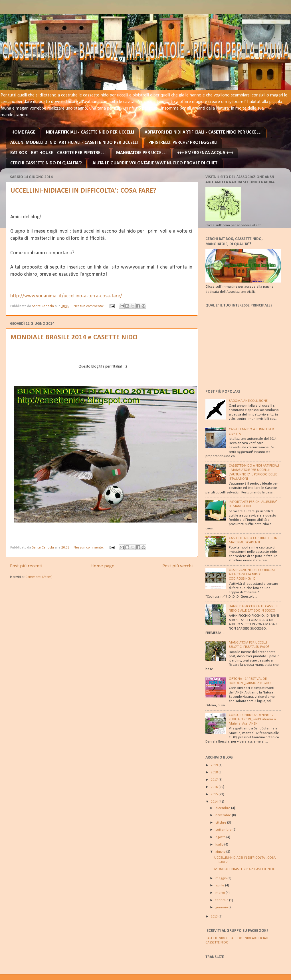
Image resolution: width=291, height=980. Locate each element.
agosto (221, 837)
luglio (220, 845)
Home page (102, 566)
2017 (215, 780)
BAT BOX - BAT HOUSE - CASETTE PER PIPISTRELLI (58, 153)
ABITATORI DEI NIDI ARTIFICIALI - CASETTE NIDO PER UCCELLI (203, 132)
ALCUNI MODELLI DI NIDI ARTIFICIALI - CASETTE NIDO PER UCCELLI (74, 143)
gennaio (222, 908)
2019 (215, 765)
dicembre (223, 808)
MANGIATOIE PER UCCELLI (141, 153)
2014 (215, 802)
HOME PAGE (23, 132)
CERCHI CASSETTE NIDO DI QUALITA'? (46, 163)
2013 (215, 917)
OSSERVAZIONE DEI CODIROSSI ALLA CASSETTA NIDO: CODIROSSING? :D (252, 574)
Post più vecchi (177, 566)
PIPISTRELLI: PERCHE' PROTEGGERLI (183, 143)
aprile (220, 886)
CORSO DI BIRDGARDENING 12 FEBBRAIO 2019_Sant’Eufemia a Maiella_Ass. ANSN (252, 719)
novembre (224, 815)
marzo (221, 893)
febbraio (222, 900)
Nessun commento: (89, 306)
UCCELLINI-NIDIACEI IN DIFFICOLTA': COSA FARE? (83, 191)
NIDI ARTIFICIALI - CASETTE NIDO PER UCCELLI (90, 132)
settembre (224, 830)
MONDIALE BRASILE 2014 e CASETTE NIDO (74, 337)
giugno (221, 852)
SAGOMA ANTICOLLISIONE (248, 401)
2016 (215, 787)
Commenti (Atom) (39, 577)
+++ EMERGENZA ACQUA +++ (205, 153)
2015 (215, 795)
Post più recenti (26, 566)
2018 (215, 773)
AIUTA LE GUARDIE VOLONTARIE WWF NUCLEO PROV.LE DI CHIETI (155, 163)
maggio (221, 878)
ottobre (221, 823)
